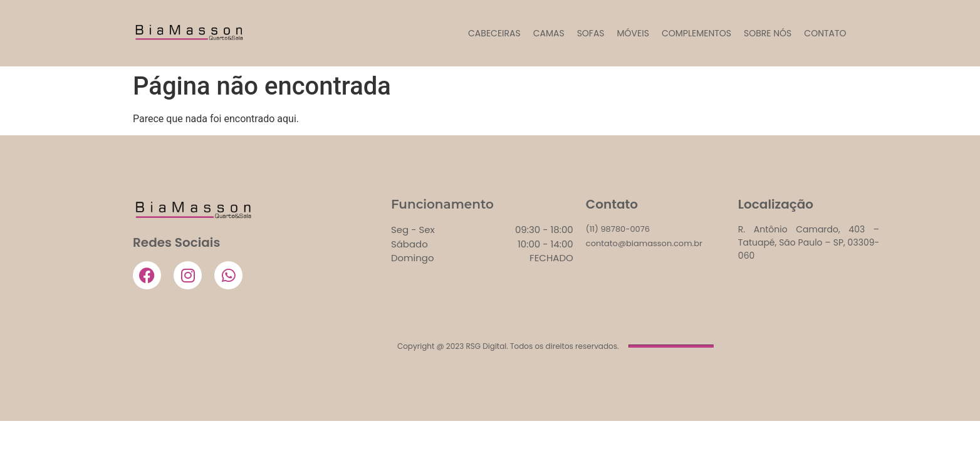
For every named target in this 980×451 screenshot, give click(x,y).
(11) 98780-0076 (618, 229)
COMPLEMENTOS (696, 33)
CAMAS (549, 33)
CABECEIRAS (494, 33)
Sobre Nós (768, 33)
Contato (825, 33)
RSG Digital (486, 346)
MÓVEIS (633, 33)
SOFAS (591, 33)
